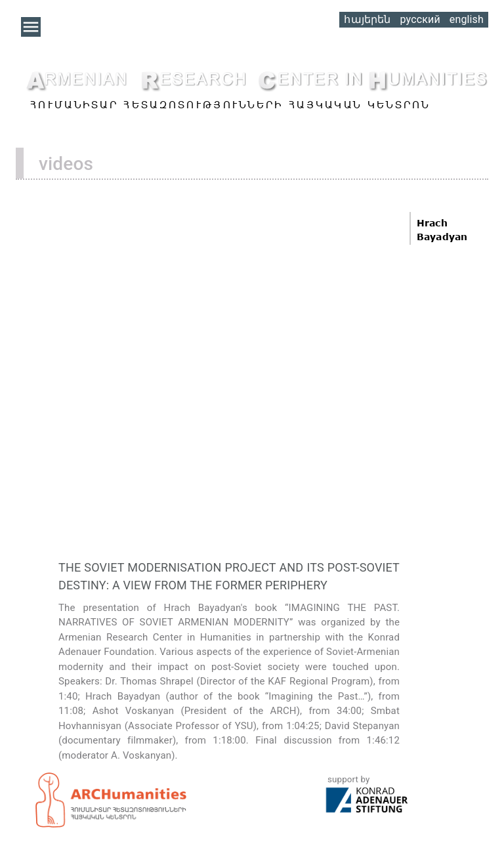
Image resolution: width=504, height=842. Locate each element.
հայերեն (367, 19)
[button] (31, 27)
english (467, 19)
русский (420, 19)
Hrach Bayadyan (442, 230)
